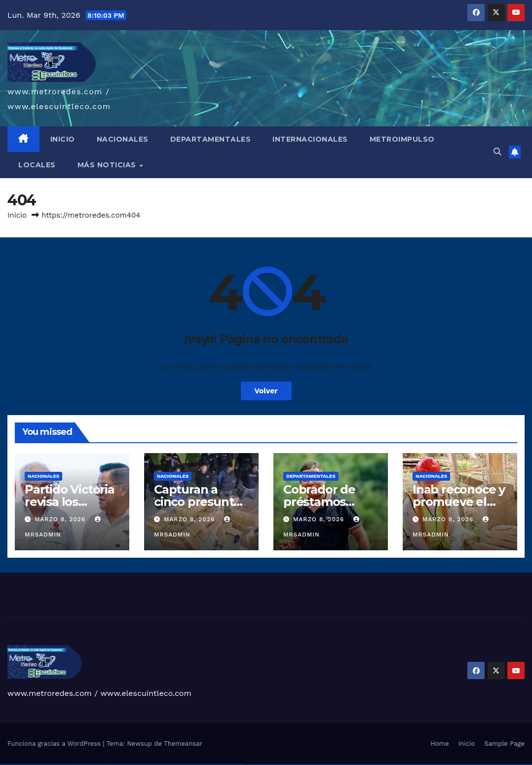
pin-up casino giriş (120, 764)
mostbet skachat (153, 764)
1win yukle (100, 764)
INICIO (63, 139)
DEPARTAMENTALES (211, 139)
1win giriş (84, 764)
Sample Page (504, 744)
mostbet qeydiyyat (239, 764)
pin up (103, 764)
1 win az (91, 764)
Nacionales (43, 476)
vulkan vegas (2, 764)
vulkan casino (7, 764)
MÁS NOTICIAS (108, 165)
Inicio (17, 215)
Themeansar (183, 744)
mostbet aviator (216, 764)
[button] (497, 152)
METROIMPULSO (402, 139)
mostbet (144, 764)
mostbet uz (148, 764)
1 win (79, 764)
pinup (106, 764)
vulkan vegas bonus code (35, 764)
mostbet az (197, 764)
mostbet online (169, 764)
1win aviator (88, 764)
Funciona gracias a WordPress (55, 744)
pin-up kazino (131, 764)
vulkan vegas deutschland (26, 764)
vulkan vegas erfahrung (59, 764)
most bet (190, 764)
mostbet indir (211, 764)
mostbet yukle (207, 764)
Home (439, 744)
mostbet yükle (234, 764)
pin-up (113, 764)
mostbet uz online (186, 764)
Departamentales (311, 476)
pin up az (141, 764)
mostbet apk (158, 764)
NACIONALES (123, 139)
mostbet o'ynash (180, 764)
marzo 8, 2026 (61, 519)
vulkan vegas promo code (44, 764)
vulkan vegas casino (13, 764)
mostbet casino (174, 764)
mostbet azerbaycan (228, 764)
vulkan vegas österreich (52, 764)
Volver (266, 391)
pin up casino (109, 764)
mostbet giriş (202, 764)
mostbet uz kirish (163, 764)
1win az (81, 764)
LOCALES (37, 165)
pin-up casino (126, 764)
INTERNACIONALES (310, 139)
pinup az (115, 764)
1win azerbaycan (95, 764)
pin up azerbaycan (136, 764)
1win (77, 764)
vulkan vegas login (19, 764)
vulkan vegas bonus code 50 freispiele (70, 764)
